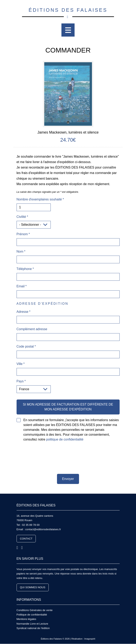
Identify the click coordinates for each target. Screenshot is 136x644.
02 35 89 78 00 (31, 525)
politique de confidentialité (65, 439)
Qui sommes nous (33, 587)
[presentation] (68, 458)
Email (21, 286)
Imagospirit (90, 639)
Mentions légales (26, 619)
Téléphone (24, 269)
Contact (26, 539)
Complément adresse (32, 329)
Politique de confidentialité (32, 615)
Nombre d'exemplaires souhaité (39, 199)
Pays (20, 381)
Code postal (25, 346)
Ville (20, 364)
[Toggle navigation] (68, 30)
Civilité (21, 217)
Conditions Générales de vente (35, 610)
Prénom (22, 234)
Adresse (23, 312)
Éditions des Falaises (68, 12)
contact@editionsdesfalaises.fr (43, 529)
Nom (20, 251)
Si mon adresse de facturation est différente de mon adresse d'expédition (68, 407)
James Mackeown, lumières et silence (68, 132)
